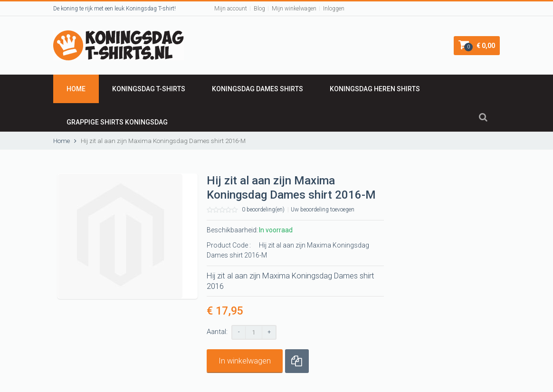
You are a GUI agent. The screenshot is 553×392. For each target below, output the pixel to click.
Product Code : (229, 245)
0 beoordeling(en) (263, 210)
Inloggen (334, 9)
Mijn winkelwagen (294, 9)
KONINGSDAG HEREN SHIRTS (375, 89)
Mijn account (231, 9)
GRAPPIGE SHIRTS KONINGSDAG (117, 122)
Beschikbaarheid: (232, 230)
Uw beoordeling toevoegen (323, 210)
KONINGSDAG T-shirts (149, 89)
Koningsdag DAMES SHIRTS (257, 89)
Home (76, 89)
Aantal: (217, 332)
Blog (259, 9)
